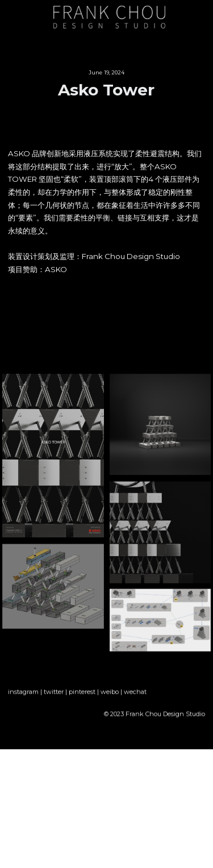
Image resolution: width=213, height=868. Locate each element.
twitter (54, 696)
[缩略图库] (53, 456)
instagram (23, 696)
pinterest (82, 696)
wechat (135, 696)
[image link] (109, 16)
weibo (110, 696)
